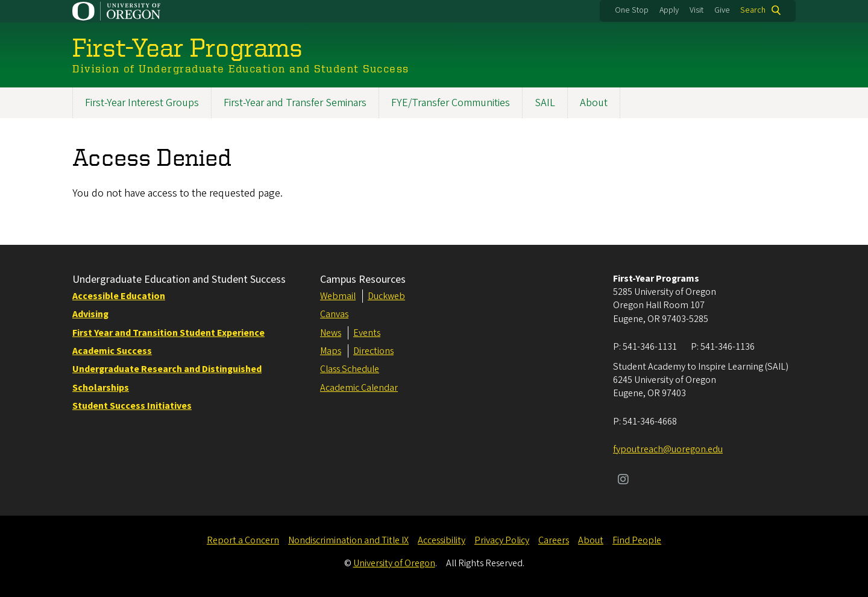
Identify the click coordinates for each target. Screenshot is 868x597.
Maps (331, 351)
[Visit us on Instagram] (623, 481)
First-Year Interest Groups (142, 103)
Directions (373, 351)
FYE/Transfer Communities (451, 103)
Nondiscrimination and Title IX (348, 540)
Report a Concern (243, 540)
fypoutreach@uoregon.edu (668, 449)
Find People (637, 540)
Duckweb (386, 296)
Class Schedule (350, 369)
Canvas (334, 314)
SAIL (545, 103)
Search (753, 10)
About (594, 103)
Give (722, 10)
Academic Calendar (359, 388)
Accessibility (442, 540)
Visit (697, 10)
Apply (669, 10)
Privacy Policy (502, 540)
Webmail (338, 296)
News (331, 333)
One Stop (632, 10)
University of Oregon (394, 563)
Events (367, 333)
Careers (554, 540)
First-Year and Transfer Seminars (295, 103)
